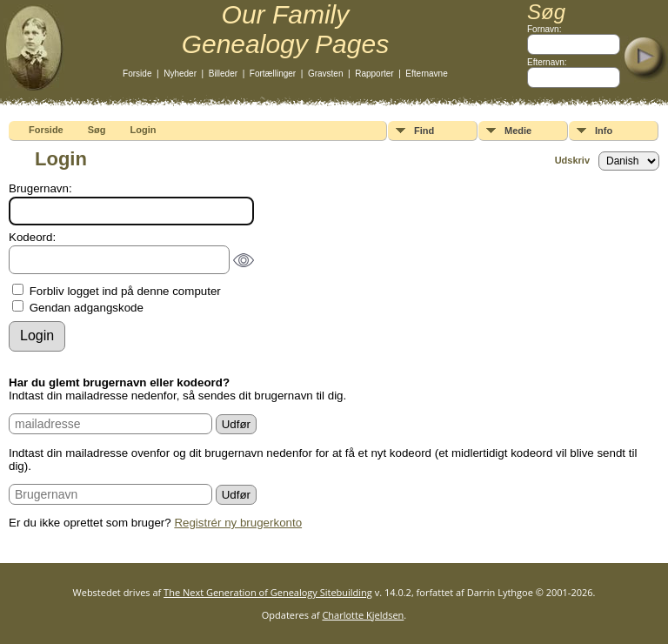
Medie (518, 131)
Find (424, 131)
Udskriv (572, 160)
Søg (97, 130)
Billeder (223, 74)
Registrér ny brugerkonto (238, 523)
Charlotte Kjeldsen (363, 615)
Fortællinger (273, 74)
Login (144, 130)
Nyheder (180, 74)
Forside (137, 74)
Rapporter (374, 74)
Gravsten (326, 74)
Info (604, 131)
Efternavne (426, 74)
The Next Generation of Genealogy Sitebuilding (268, 592)
